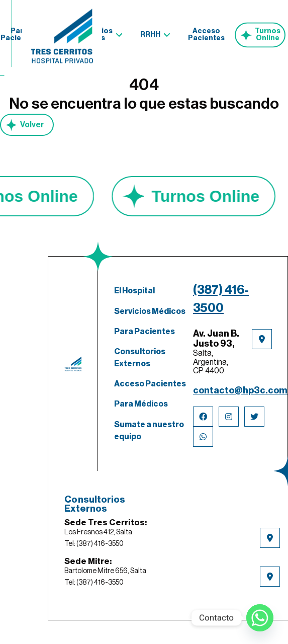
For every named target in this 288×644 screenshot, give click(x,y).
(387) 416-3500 (221, 299)
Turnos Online (268, 33)
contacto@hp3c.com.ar (232, 390)
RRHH (150, 33)
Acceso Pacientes (206, 33)
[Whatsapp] (260, 618)
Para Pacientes (145, 332)
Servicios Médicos (150, 311)
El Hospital (134, 291)
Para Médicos (141, 404)
